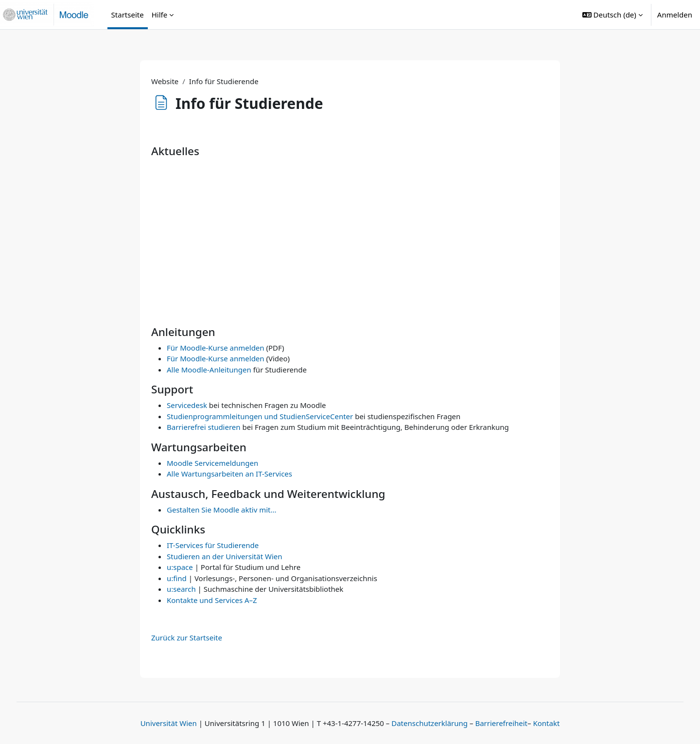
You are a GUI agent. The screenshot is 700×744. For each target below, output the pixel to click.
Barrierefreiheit (501, 723)
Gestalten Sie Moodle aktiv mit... (222, 510)
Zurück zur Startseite (187, 638)
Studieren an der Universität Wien (225, 556)
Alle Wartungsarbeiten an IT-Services (229, 474)
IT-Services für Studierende (213, 545)
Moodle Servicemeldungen (212, 463)
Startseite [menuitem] (128, 15)
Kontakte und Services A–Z (212, 600)
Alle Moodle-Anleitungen (209, 370)
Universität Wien (169, 723)
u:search (181, 589)
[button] (612, 15)
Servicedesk (187, 405)
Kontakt (546, 723)
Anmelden (675, 15)
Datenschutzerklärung (429, 723)
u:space (180, 567)
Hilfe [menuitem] (159, 15)
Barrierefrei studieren (204, 427)
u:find (177, 578)
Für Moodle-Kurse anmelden (216, 348)
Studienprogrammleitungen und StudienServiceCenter (260, 416)
